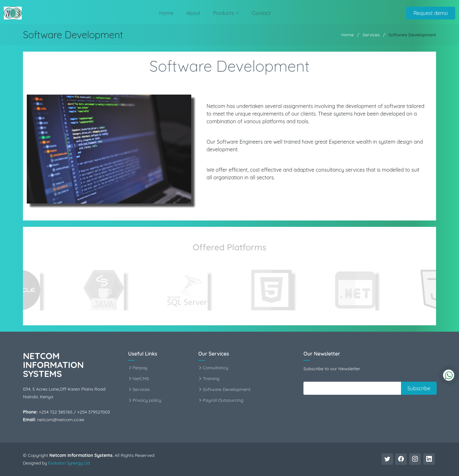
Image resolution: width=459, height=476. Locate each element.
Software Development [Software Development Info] (226, 389)
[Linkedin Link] (429, 459)
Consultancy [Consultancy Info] (215, 368)
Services (371, 35)
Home (166, 13)
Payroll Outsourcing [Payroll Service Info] (223, 400)
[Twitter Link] (387, 459)
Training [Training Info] (211, 379)
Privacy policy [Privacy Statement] (147, 400)
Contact (261, 13)
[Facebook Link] (401, 459)
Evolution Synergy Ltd (69, 463)
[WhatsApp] (449, 375)
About (193, 13)
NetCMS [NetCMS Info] (141, 379)
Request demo (431, 13)
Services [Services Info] (141, 389)
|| (308, 388)
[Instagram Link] (415, 459)
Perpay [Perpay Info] (140, 368)
